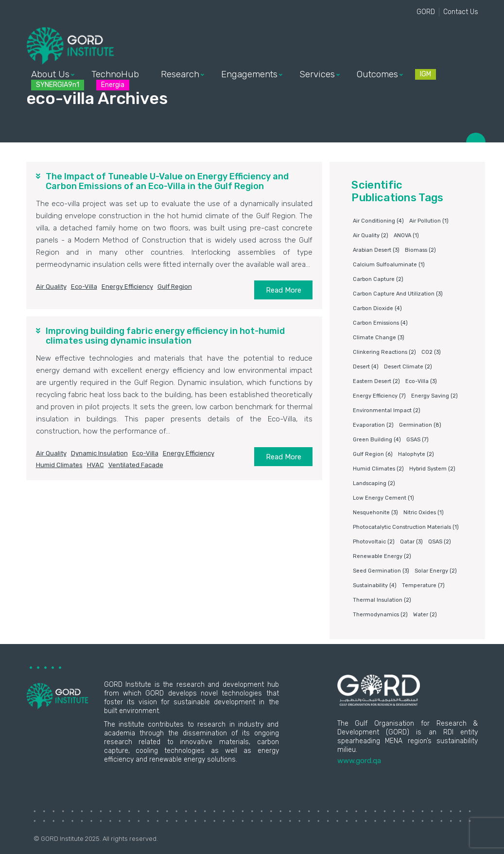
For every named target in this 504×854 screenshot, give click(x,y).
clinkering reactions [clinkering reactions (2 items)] (384, 352)
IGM (426, 74)
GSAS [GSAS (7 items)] (417, 440)
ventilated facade (136, 465)
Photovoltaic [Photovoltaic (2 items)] (374, 542)
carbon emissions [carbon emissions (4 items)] (380, 323)
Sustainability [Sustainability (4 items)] (375, 585)
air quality (51, 287)
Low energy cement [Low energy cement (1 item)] (383, 498)
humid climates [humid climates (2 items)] (378, 469)
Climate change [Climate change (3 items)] (379, 338)
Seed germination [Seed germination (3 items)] (381, 571)
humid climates (59, 465)
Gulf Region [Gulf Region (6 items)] (373, 454)
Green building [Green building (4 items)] (377, 440)
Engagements (249, 74)
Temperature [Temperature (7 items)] (423, 585)
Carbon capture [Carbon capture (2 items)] (378, 279)
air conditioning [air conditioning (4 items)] (378, 221)
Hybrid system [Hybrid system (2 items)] (432, 469)
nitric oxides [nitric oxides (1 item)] (424, 513)
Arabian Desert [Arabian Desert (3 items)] (376, 250)
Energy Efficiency (127, 287)
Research (180, 74)
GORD (426, 12)
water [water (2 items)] (425, 615)
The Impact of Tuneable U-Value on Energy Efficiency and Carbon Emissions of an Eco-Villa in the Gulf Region (167, 181)
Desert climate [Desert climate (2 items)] (408, 367)
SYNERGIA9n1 (58, 85)
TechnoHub (115, 74)
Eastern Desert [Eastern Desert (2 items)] (376, 381)
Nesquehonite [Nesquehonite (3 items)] (375, 513)
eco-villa (84, 287)
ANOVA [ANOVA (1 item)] (406, 235)
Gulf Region (175, 287)
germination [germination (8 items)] (420, 425)
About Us (50, 74)
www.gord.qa (359, 761)
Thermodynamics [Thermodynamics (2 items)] (380, 615)
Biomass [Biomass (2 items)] (420, 250)
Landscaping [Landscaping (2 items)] (374, 483)
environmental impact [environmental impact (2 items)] (387, 410)
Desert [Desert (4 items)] (366, 367)
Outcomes (377, 74)
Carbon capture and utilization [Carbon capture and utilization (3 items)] (398, 294)
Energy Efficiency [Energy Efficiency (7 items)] (379, 396)
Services (317, 74)
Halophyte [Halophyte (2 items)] (416, 454)
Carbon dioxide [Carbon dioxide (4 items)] (377, 308)
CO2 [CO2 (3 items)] (431, 352)
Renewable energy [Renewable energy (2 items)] (382, 556)
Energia (113, 85)
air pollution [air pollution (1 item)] (429, 221)
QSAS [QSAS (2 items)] (440, 542)
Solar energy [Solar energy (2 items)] (436, 571)
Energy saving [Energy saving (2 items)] (434, 396)
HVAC (96, 465)
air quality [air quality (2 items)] (371, 235)
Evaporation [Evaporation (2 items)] (373, 425)
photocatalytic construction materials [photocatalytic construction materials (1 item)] (406, 527)
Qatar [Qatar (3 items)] (411, 542)
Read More (284, 290)
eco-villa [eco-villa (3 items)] (421, 381)
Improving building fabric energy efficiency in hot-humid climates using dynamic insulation (165, 336)
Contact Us (461, 12)
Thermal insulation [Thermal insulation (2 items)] (382, 600)
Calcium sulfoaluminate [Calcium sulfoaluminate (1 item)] (389, 265)
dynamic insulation (99, 453)
